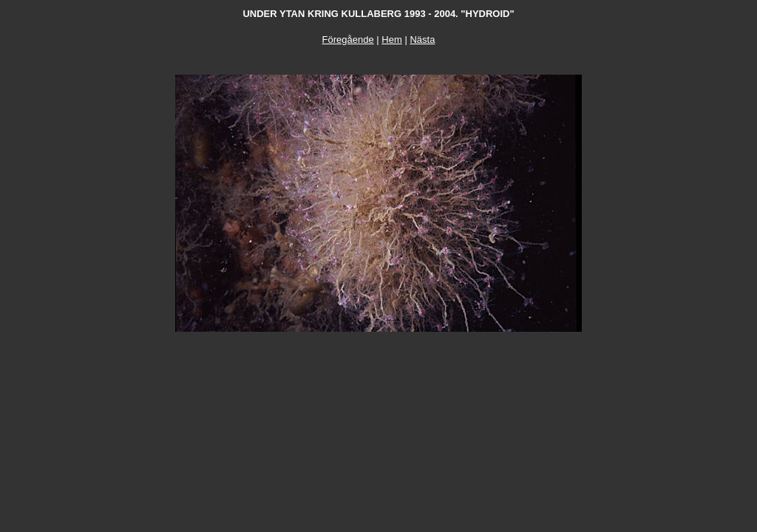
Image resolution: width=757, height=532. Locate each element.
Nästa (422, 40)
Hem (391, 40)
